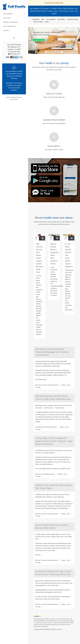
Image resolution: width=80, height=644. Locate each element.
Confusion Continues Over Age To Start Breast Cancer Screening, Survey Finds (53, 573)
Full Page (38, 387)
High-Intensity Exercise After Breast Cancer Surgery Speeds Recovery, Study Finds (40, 258)
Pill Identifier (51, 19)
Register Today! (39, 40)
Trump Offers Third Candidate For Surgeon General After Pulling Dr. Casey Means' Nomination (54, 441)
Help (43, 19)
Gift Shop (7, 18)
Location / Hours (72, 19)
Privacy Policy (14, 99)
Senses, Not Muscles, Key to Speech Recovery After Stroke (52, 526)
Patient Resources (10, 22)
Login (47, 22)
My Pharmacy (8, 14)
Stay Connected (9, 26)
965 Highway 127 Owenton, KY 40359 (43, 9)
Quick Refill (61, 19)
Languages (36, 19)
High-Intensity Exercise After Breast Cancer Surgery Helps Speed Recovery (53, 398)
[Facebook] (14, 38)
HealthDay (48, 629)
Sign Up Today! (38, 22)
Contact (6, 31)
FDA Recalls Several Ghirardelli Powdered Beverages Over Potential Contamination (52, 352)
